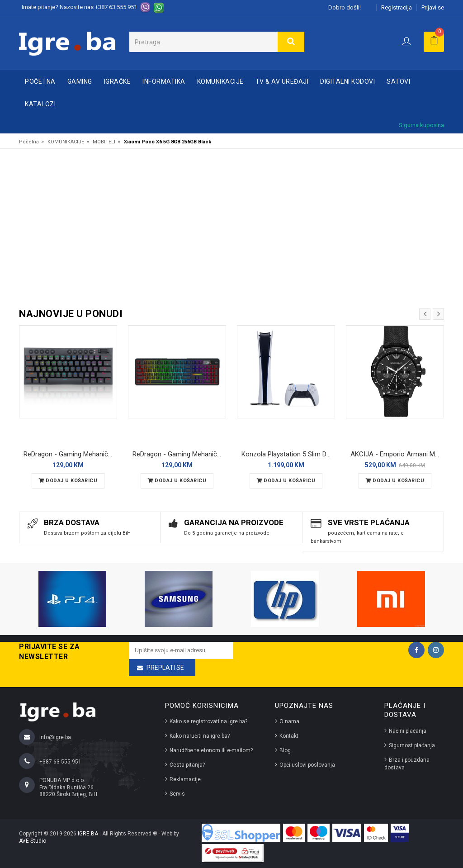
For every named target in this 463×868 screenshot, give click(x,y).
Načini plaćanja (408, 731)
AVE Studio (33, 841)
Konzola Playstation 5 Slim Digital (288, 454)
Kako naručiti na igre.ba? (200, 736)
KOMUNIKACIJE (220, 81)
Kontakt (289, 736)
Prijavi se (433, 7)
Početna (40, 81)
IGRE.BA (89, 834)
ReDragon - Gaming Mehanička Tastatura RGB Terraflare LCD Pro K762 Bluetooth (179, 454)
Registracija (397, 7)
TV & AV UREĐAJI (282, 81)
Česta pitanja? (187, 765)
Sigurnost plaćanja (412, 745)
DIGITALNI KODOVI (347, 81)
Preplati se (165, 668)
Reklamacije (185, 779)
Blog (285, 750)
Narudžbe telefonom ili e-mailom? (211, 750)
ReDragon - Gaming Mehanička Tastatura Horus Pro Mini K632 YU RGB (70, 454)
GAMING (80, 81)
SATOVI (398, 81)
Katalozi (40, 104)
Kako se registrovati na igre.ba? (208, 721)
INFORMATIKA (164, 81)
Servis (177, 794)
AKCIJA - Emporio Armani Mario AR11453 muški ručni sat (397, 454)
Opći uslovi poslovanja (307, 765)
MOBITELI (104, 142)
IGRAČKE (118, 81)
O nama (289, 721)
